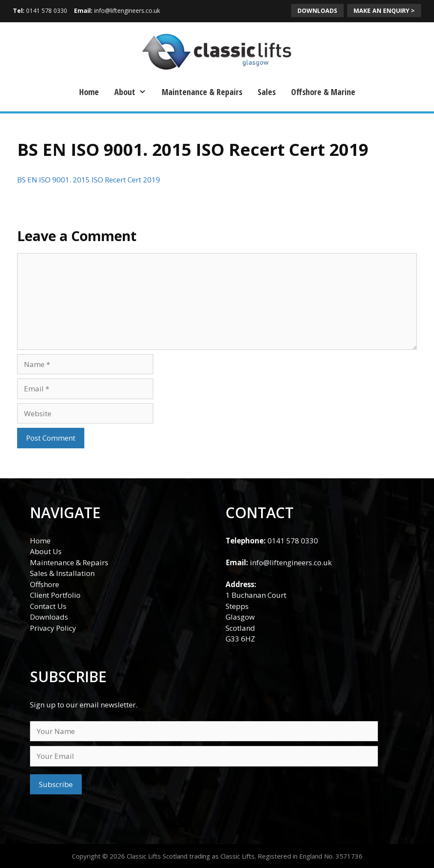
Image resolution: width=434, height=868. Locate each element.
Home (89, 92)
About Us (46, 551)
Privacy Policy (53, 628)
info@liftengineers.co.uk (127, 10)
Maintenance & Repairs (202, 92)
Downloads (49, 617)
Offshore (45, 584)
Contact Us (48, 606)
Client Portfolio (55, 595)
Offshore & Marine (323, 92)
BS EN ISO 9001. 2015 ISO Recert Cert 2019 (89, 180)
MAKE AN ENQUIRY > (384, 10)
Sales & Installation (62, 573)
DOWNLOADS (317, 10)
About (134, 92)
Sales (267, 92)
